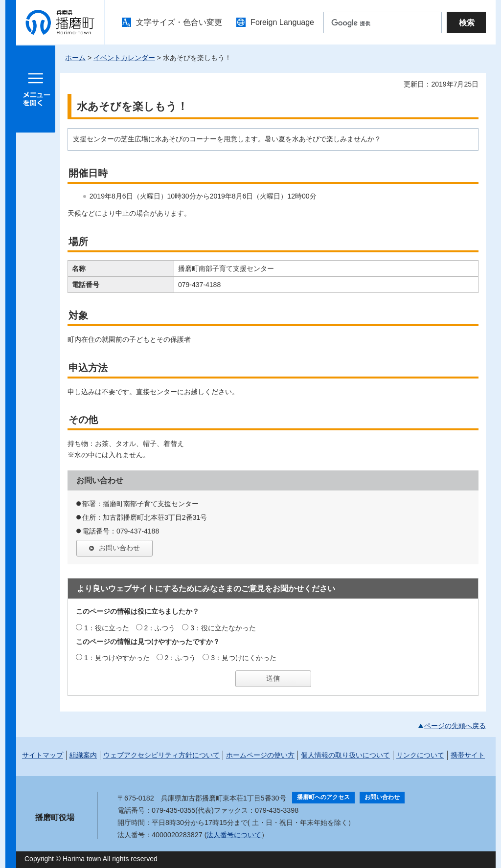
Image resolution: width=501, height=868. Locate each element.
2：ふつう (160, 628)
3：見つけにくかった (244, 658)
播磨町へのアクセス (323, 797)
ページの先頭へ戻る (455, 726)
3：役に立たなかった (223, 628)
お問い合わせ (119, 548)
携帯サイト (468, 755)
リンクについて (420, 755)
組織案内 (83, 755)
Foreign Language (282, 22)
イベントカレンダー (124, 58)
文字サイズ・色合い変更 (179, 22)
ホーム (75, 58)
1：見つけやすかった (117, 658)
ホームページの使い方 (260, 755)
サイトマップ (43, 755)
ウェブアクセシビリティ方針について (161, 755)
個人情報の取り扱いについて (345, 755)
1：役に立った (107, 628)
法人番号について (234, 835)
